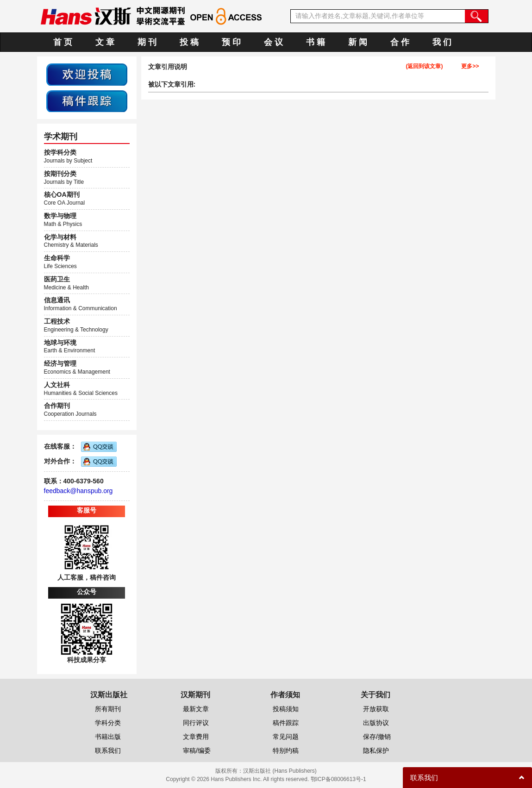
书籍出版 (108, 737)
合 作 (400, 42)
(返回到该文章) (424, 66)
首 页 (63, 42)
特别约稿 (286, 750)
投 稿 (189, 42)
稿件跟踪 (286, 723)
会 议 (273, 42)
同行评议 (196, 723)
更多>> (470, 66)
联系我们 (108, 750)
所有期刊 (108, 709)
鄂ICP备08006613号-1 (338, 779)
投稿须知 (286, 709)
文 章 (105, 42)
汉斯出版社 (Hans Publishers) (280, 771)
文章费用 (196, 737)
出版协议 (376, 723)
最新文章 (196, 709)
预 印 (231, 42)
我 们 (442, 42)
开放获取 (376, 709)
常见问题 (286, 737)
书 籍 (316, 42)
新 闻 (358, 42)
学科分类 (108, 723)
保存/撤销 (377, 737)
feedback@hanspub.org (78, 491)
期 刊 (147, 42)
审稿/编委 (197, 750)
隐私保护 (376, 750)
